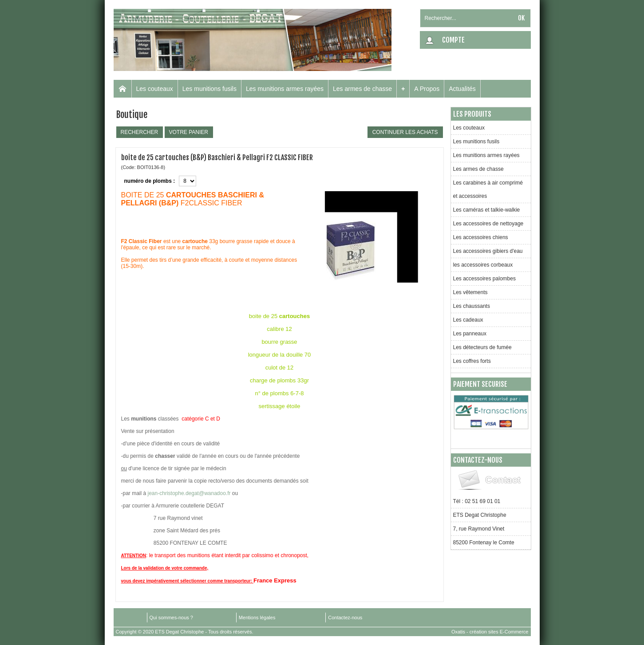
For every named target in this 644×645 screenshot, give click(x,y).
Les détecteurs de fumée (482, 347)
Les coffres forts (472, 361)
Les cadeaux (468, 320)
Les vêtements (470, 292)
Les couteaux (155, 89)
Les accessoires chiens (481, 237)
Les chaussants (472, 306)
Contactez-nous (345, 617)
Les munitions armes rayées (285, 89)
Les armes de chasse (362, 89)
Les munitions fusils (209, 89)
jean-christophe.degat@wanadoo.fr (189, 493)
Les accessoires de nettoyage (488, 224)
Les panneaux (470, 334)
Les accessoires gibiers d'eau (488, 251)
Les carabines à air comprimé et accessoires (488, 189)
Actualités (462, 89)
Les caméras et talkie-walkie (487, 210)
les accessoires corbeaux (483, 265)
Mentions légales (257, 617)
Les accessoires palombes (484, 279)
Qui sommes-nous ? (171, 617)
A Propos (427, 89)
